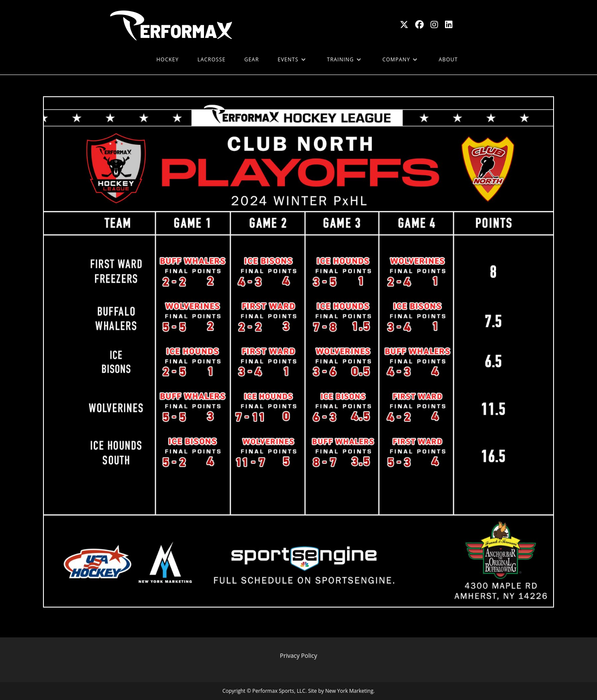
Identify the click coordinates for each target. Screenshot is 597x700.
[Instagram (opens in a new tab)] (434, 25)
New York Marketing (349, 691)
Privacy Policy (298, 655)
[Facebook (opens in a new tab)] (419, 25)
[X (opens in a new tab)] (404, 25)
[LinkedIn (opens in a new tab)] (449, 25)
